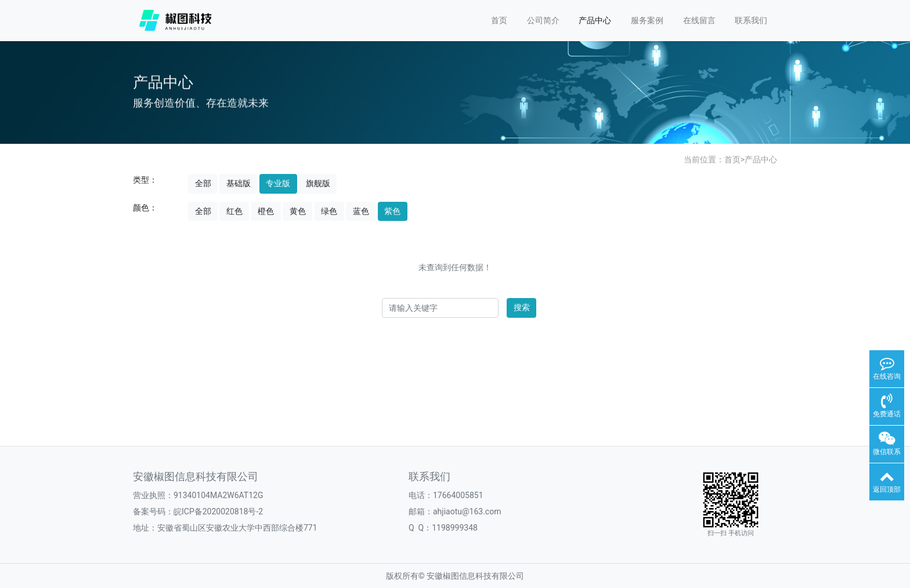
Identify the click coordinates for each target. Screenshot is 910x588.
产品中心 (595, 20)
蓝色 (361, 211)
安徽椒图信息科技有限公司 (475, 576)
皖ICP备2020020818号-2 (218, 511)
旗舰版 (318, 183)
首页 (499, 20)
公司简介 (543, 20)
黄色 (298, 211)
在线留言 (699, 20)
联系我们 (751, 20)
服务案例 (647, 20)
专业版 (278, 183)
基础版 (239, 183)
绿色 (329, 211)
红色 (234, 211)
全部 (203, 183)
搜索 (522, 307)
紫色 (392, 211)
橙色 (266, 211)
